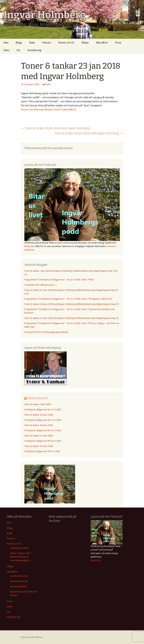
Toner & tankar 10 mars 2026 (39, 446)
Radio (32, 43)
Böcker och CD (66, 43)
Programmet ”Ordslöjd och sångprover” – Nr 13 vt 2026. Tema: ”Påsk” (59, 280)
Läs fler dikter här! (19, 576)
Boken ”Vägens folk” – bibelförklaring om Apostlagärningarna (21, 557)
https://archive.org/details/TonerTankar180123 (49, 109)
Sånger (85, 43)
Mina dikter (102, 43)
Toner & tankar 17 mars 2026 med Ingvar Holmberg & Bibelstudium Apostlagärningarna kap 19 (71, 318)
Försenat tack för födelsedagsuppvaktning (46, 332)
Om (18, 50)
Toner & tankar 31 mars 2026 (39, 415)
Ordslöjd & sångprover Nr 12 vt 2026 (43, 420)
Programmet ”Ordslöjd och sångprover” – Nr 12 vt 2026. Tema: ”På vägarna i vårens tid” (68, 299)
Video (6, 50)
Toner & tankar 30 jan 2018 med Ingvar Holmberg (89, 133)
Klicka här (29, 246)
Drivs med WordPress (32, 637)
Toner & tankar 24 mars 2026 (39, 425)
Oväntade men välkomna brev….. (41, 285)
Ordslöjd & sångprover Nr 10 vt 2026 (43, 441)
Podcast (47, 43)
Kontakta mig (34, 50)
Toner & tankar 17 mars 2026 (39, 436)
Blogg (19, 43)
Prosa (118, 43)
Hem (6, 43)
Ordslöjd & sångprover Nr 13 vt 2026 (43, 409)
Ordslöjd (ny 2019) (19, 548)
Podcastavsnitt (37, 398)
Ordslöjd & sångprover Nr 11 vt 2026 (43, 430)
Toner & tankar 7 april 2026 (38, 404)
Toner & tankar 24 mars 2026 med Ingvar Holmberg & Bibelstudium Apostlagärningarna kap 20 (71, 304)
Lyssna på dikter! (19, 586)
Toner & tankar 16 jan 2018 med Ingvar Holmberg (55, 128)
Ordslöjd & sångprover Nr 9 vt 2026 (42, 451)
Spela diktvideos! (19, 581)
